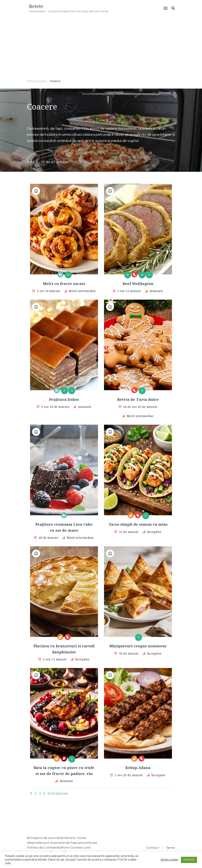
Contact (153, 848)
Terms (170, 848)
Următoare (59, 794)
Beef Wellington (138, 284)
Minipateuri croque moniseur (138, 646)
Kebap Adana (138, 768)
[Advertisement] (101, 47)
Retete (36, 6)
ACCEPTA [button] (189, 860)
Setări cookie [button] (169, 860)
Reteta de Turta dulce (138, 399)
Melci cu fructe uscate (64, 284)
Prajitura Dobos (64, 399)
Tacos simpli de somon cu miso (138, 524)
